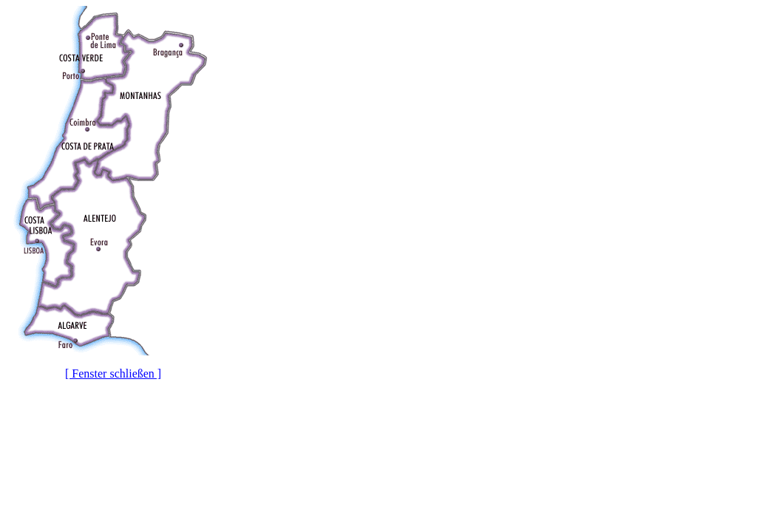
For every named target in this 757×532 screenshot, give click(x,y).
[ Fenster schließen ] (113, 374)
